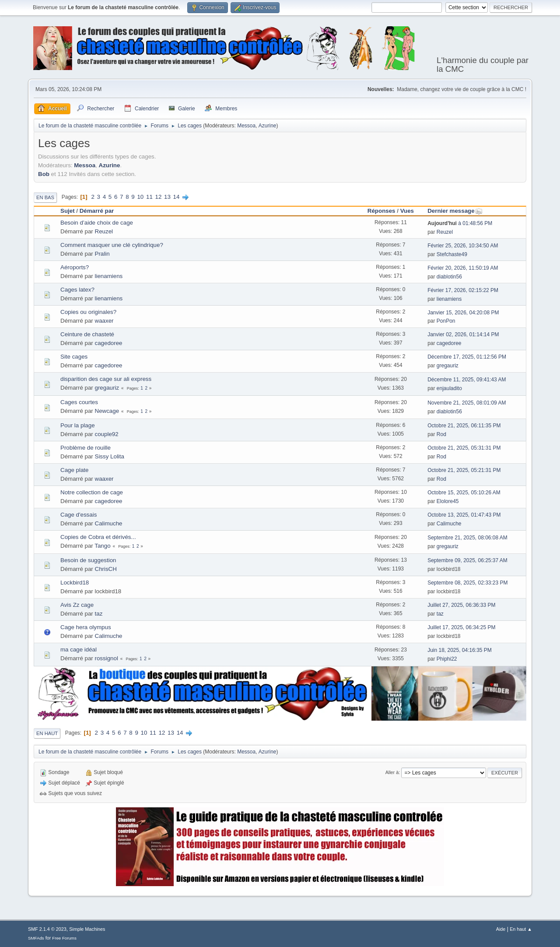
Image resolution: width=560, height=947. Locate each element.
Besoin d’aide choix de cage (97, 223)
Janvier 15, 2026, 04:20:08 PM (463, 313)
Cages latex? (77, 290)
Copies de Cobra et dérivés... (98, 537)
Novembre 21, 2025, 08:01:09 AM (467, 403)
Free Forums (64, 938)
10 (140, 197)
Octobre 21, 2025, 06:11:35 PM (464, 426)
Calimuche (109, 523)
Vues (407, 211)
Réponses (381, 211)
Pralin (102, 254)
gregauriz (448, 366)
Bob (44, 174)
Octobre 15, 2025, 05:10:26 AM (464, 493)
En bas (45, 197)
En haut (47, 733)
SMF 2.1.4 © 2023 (47, 929)
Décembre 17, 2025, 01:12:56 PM (467, 357)
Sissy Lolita (110, 456)
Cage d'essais (79, 515)
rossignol (107, 658)
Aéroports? (75, 267)
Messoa (246, 126)
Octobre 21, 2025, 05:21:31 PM (464, 470)
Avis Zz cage (77, 605)
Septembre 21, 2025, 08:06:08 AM (467, 538)
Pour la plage (78, 425)
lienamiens (109, 276)
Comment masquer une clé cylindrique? (112, 245)
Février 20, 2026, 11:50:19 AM (463, 268)
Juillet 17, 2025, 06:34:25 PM (461, 627)
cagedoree (109, 343)
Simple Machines (87, 929)
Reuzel (104, 231)
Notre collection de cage (92, 492)
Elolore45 (448, 501)
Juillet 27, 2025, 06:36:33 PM (461, 605)
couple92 (107, 434)
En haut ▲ (521, 929)
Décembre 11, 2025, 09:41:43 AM (467, 380)
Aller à (392, 772)
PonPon (446, 321)
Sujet (68, 211)
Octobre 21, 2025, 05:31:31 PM (464, 448)
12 (159, 197)
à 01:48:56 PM (460, 223)
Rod (441, 434)
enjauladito (449, 388)
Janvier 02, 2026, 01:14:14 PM (463, 334)
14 (177, 197)
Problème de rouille (86, 448)
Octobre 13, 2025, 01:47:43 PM (464, 515)
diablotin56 (449, 277)
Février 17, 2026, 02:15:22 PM (463, 290)
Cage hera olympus (86, 627)
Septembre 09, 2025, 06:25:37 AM (467, 560)
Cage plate (74, 470)
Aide (501, 929)
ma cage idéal (79, 650)
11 (149, 197)
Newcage (107, 411)
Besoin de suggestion (88, 560)
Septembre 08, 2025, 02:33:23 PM (467, 583)
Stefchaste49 (452, 254)
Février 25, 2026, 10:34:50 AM (463, 246)
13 (167, 197)
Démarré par (97, 211)
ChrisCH (106, 569)
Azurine (268, 126)
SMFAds (36, 938)
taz (99, 614)
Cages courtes (79, 402)
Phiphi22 (447, 659)
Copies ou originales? (88, 312)
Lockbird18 (75, 583)
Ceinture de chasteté (87, 334)
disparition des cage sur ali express (106, 379)
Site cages (74, 357)
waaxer (104, 321)
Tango (102, 546)
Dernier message (455, 211)
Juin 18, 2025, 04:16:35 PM (460, 650)
